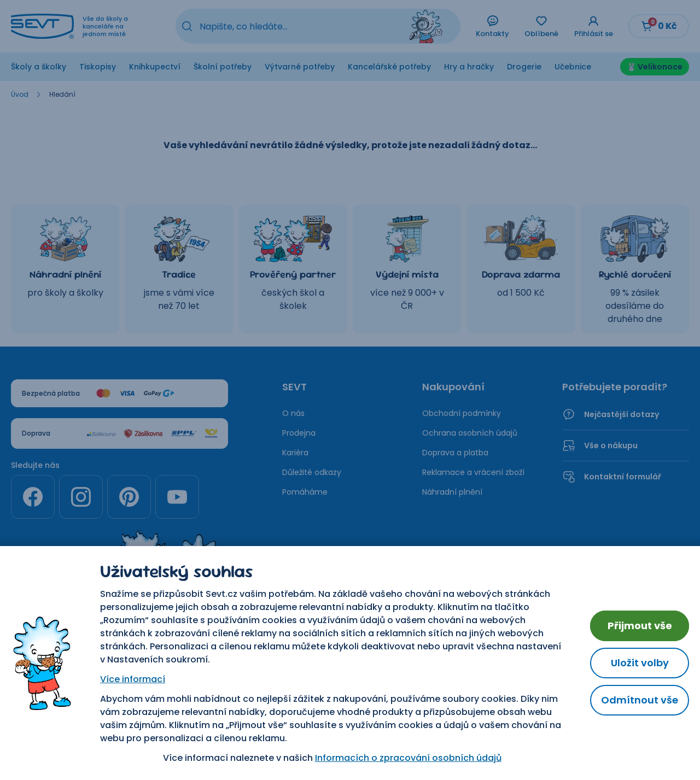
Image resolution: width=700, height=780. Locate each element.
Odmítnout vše (640, 700)
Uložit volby (640, 663)
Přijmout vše (640, 626)
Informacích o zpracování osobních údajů (408, 758)
